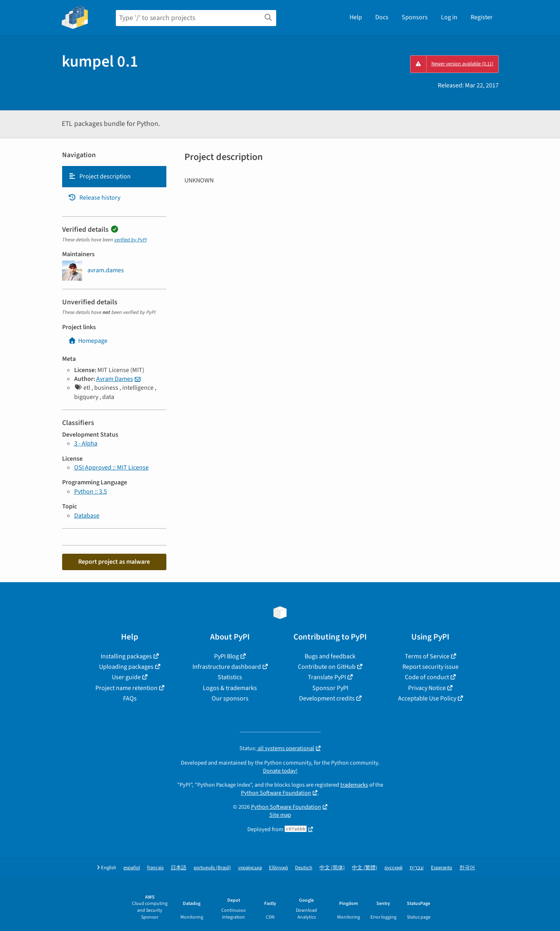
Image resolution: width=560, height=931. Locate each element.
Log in (449, 17)
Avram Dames (115, 379)
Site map (280, 815)
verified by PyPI (130, 240)
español (132, 868)
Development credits (327, 698)
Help (356, 17)
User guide (126, 677)
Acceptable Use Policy (427, 698)
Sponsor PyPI (330, 688)
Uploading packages (126, 667)
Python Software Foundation (276, 793)
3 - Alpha (86, 443)
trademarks (354, 785)
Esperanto (442, 868)
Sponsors (415, 17)
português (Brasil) (212, 868)
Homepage (88, 341)
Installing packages (126, 656)
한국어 (467, 868)
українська (250, 868)
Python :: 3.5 (91, 492)
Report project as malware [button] (114, 562)
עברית (417, 868)
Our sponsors (230, 698)
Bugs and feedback (330, 656)
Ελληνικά (278, 868)
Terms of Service (427, 656)
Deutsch (304, 868)
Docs (382, 17)
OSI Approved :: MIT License (111, 468)
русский (393, 868)
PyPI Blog (226, 656)
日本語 (179, 868)
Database (87, 516)
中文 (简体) (332, 868)
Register (482, 17)
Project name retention (126, 688)
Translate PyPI (327, 677)
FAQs (130, 698)
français (155, 868)
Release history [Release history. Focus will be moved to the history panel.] (94, 198)
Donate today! (280, 771)
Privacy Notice (427, 688)
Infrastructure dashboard (227, 667)
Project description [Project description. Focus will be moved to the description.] (99, 176)
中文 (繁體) (365, 868)
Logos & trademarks (230, 688)
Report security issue (431, 667)
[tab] (114, 176)
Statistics (230, 677)
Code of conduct (427, 677)
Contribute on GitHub (327, 667)
